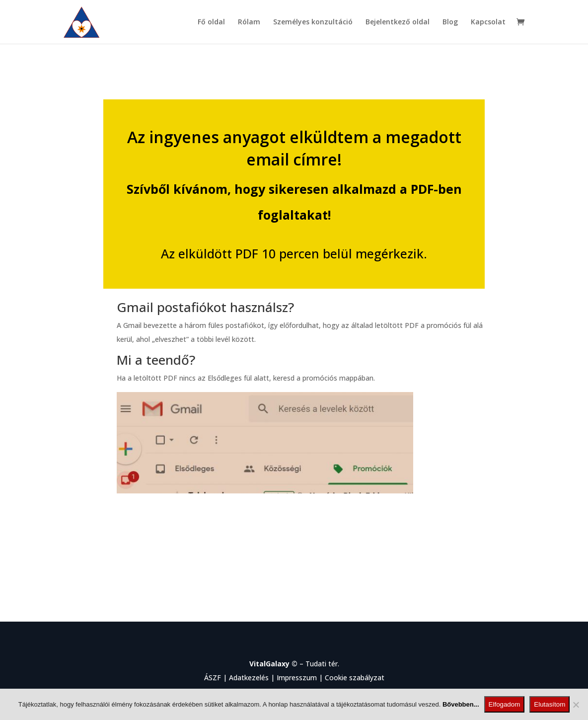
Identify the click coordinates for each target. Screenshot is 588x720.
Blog (450, 22)
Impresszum (297, 678)
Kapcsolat (488, 22)
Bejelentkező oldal (398, 22)
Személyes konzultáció (313, 22)
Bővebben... (461, 704)
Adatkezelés (249, 678)
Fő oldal (211, 22)
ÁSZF (213, 678)
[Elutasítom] (576, 705)
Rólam (249, 22)
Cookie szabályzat (355, 678)
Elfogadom (505, 704)
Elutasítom (550, 704)
